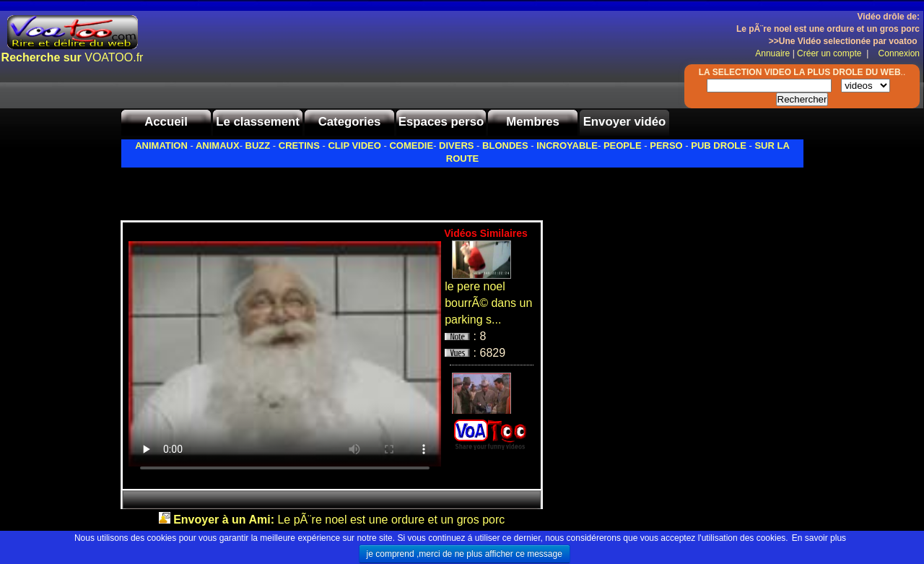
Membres (533, 122)
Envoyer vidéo (625, 122)
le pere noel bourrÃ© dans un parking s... (488, 303)
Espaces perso (441, 122)
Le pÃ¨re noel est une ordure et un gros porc (339, 520)
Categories (350, 122)
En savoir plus (819, 538)
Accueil (166, 122)
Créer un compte (831, 53)
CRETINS (299, 146)
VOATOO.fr (73, 57)
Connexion (895, 53)
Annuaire (772, 53)
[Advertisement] (289, 190)
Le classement (258, 122)
